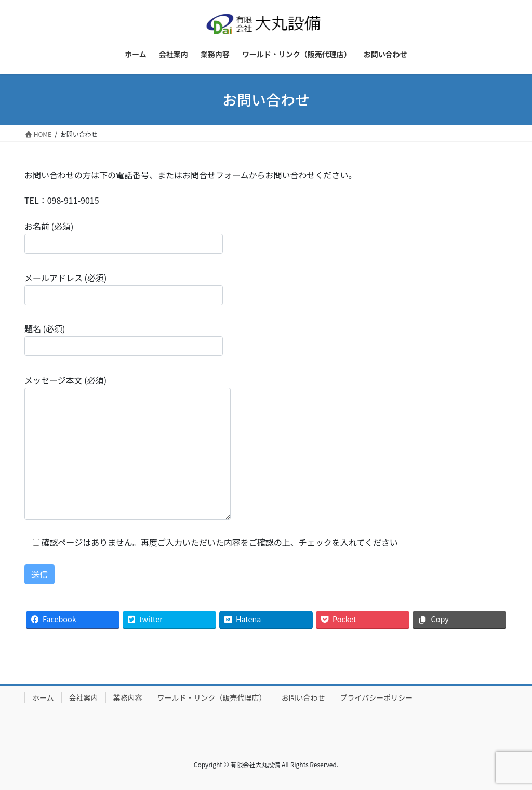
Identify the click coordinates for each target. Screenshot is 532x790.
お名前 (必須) (124, 237)
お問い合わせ (303, 697)
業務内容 (128, 697)
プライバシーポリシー (377, 697)
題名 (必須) (124, 339)
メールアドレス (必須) (124, 288)
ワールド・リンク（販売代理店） (212, 697)
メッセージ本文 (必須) (128, 447)
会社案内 (84, 697)
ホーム (43, 697)
